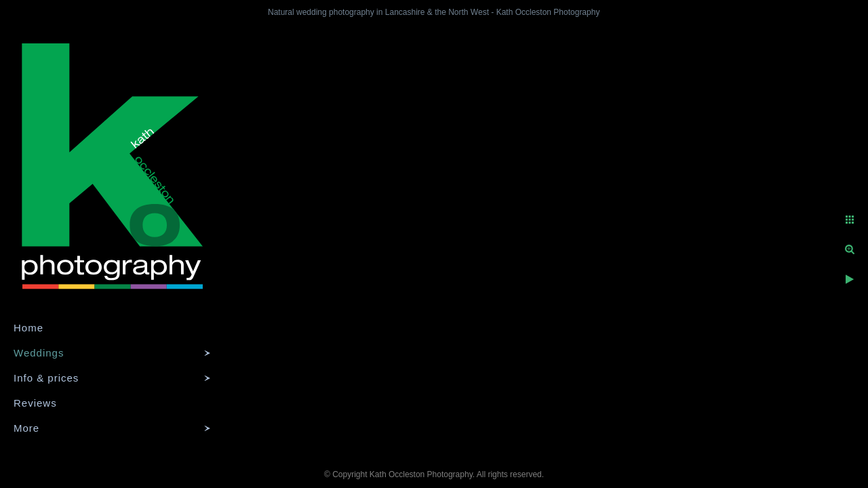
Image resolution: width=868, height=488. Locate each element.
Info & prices (46, 378)
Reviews (35, 403)
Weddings (39, 353)
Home (28, 328)
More (26, 428)
